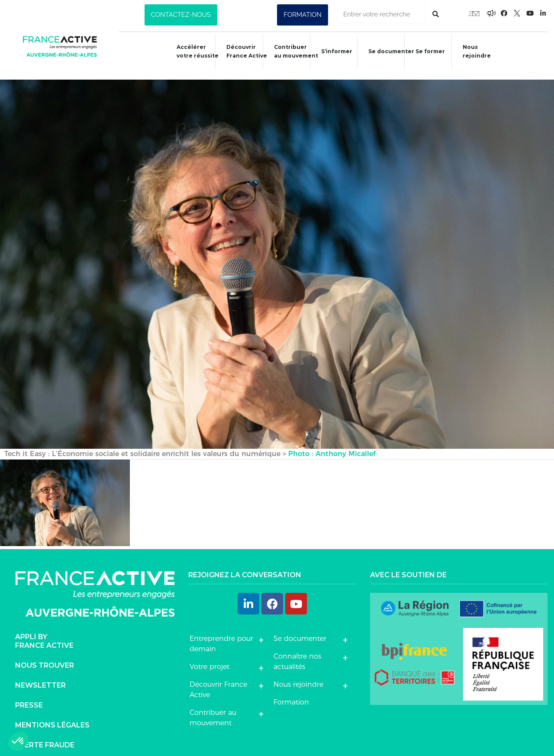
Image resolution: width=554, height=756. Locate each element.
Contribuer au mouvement (291, 51)
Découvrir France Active (241, 51)
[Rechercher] (436, 14)
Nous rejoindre (476, 51)
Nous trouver (45, 657)
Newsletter (40, 677)
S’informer (333, 53)
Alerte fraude (45, 736)
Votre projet (209, 658)
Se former (428, 53)
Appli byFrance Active (44, 632)
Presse (29, 696)
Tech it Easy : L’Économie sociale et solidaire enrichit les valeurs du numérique (142, 445)
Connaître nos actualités (297, 653)
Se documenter (389, 53)
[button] (181, 15)
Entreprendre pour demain (221, 635)
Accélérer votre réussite (191, 51)
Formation (291, 693)
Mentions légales (52, 716)
